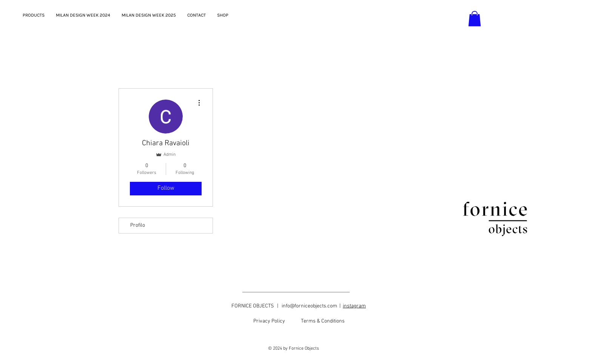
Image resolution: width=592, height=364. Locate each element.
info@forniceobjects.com (309, 306)
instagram (354, 306)
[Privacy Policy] (269, 321)
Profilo (138, 225)
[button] (475, 19)
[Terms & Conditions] (323, 321)
